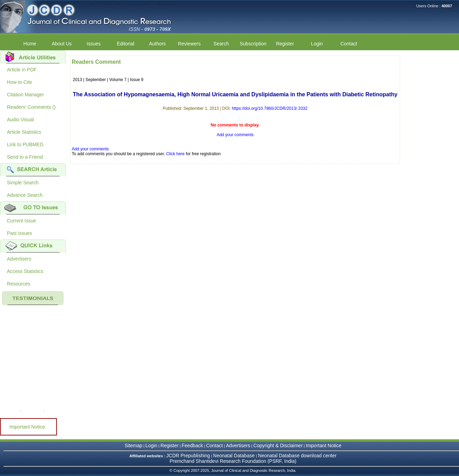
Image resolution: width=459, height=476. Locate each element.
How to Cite (19, 82)
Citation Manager (25, 95)
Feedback (192, 446)
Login (317, 44)
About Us (62, 44)
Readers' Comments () (31, 107)
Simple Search (23, 183)
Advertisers (19, 259)
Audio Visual (20, 120)
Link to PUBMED (25, 144)
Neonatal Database (235, 456)
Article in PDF (22, 70)
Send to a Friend (25, 157)
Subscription (253, 44)
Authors (157, 44)
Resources (19, 284)
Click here (175, 154)
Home (30, 44)
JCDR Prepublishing (188, 456)
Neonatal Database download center (297, 456)
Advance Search (25, 195)
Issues (94, 44)
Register (285, 44)
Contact (349, 44)
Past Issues (19, 233)
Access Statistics (25, 271)
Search (221, 44)
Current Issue (21, 221)
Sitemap (133, 446)
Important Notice (27, 427)
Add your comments (235, 135)
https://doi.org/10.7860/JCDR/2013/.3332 (270, 108)
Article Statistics (24, 132)
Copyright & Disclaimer (278, 446)
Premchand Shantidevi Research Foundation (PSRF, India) (233, 461)
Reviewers (189, 44)
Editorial (126, 44)
